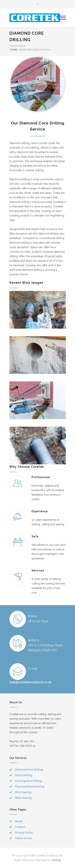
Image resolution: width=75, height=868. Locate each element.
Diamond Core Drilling (29, 770)
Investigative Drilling (28, 781)
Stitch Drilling (24, 775)
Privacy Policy (24, 833)
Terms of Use (23, 838)
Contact (20, 827)
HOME (14, 50)
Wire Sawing (23, 792)
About (19, 821)
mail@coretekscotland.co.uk (30, 682)
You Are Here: (18, 46)
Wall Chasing (23, 798)
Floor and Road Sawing (30, 787)
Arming (56, 860)
